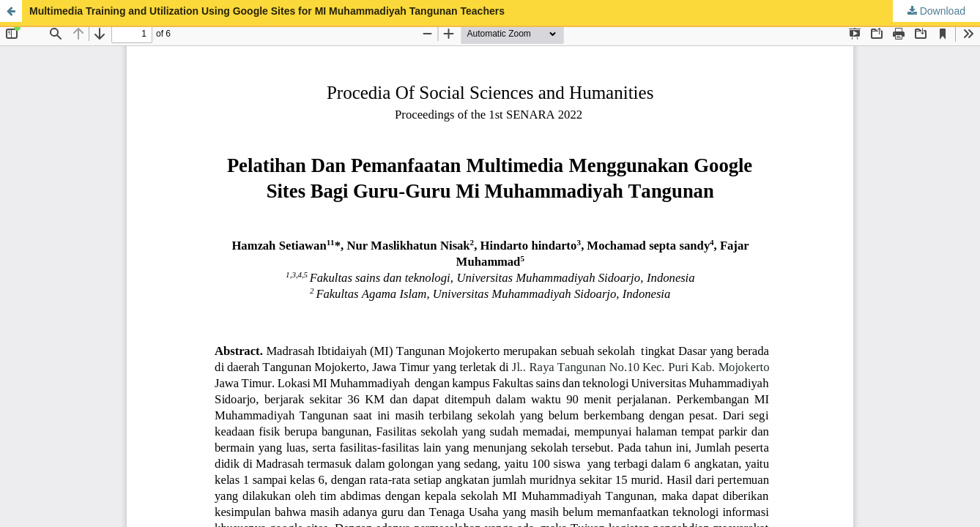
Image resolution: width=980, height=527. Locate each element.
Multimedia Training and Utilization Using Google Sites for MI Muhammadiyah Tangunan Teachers (267, 11)
